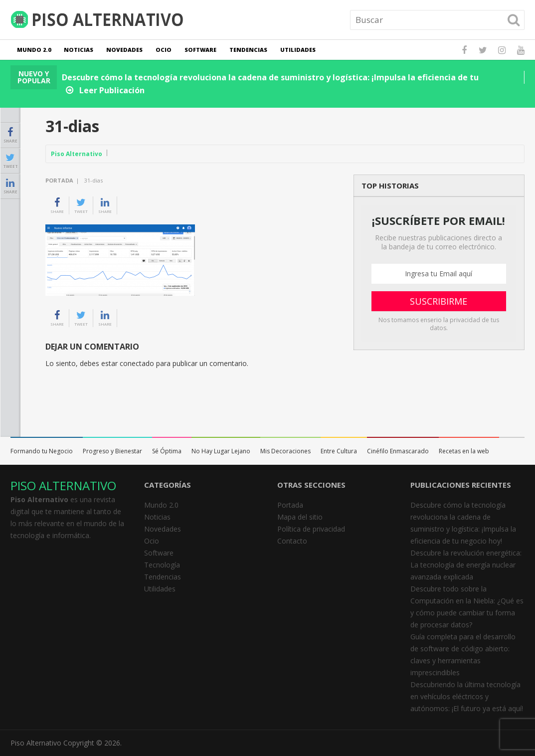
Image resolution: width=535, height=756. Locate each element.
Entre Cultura (339, 451)
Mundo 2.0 (34, 50)
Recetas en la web (464, 451)
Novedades (124, 50)
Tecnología (162, 565)
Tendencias (248, 50)
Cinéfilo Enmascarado (398, 451)
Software (200, 50)
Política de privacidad (311, 529)
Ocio (164, 50)
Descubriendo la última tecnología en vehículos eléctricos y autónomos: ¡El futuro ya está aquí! (467, 696)
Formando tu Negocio (42, 451)
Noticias (79, 50)
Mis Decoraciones (285, 451)
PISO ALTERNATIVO (63, 485)
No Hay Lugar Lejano (221, 451)
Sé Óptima (167, 451)
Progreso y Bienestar (112, 451)
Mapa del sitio (300, 517)
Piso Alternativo (77, 154)
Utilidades (298, 50)
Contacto (292, 541)
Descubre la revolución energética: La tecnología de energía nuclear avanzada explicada (466, 565)
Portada (59, 180)
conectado (137, 363)
